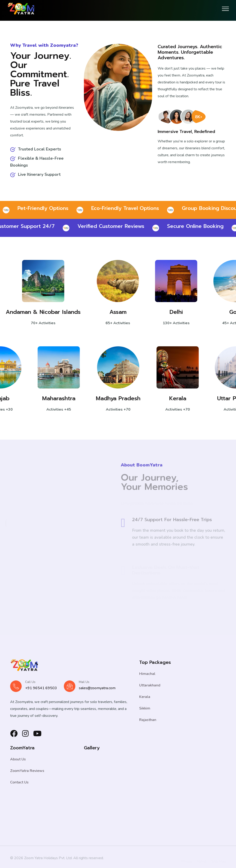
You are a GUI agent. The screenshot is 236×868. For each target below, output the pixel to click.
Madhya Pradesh (116, 398)
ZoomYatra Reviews (27, 771)
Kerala (175, 398)
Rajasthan (148, 720)
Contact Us (19, 782)
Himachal (147, 674)
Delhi (180, 312)
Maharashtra (56, 398)
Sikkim (145, 708)
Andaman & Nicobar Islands (46, 312)
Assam (121, 312)
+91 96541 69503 (41, 688)
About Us (18, 759)
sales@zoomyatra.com (97, 688)
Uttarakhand (150, 685)
